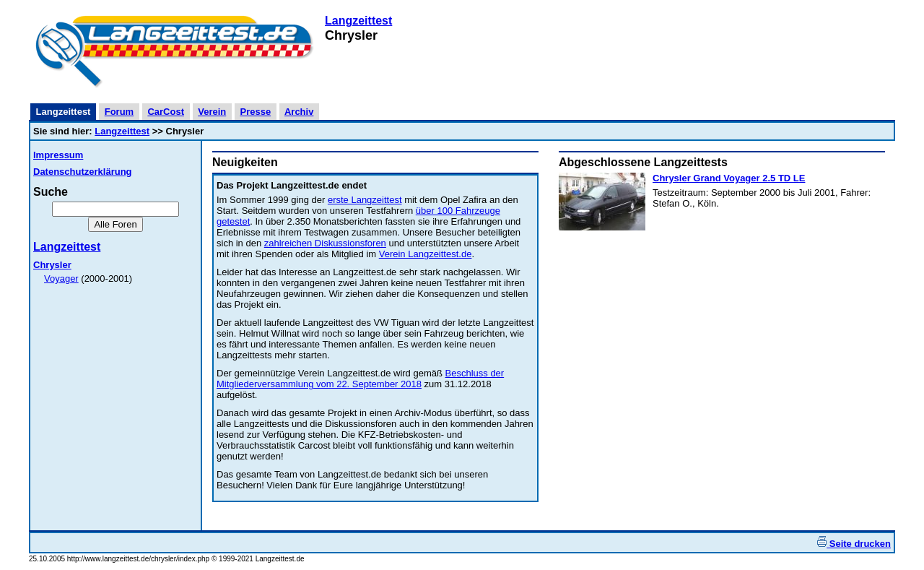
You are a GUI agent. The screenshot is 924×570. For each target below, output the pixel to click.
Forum (119, 112)
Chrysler (52, 265)
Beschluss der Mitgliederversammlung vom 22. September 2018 (360, 379)
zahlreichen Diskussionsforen (325, 243)
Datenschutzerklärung (83, 172)
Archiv (299, 112)
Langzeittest (358, 21)
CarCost (166, 112)
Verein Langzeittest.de (426, 254)
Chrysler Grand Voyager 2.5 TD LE (729, 178)
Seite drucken (854, 544)
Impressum (58, 155)
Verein (212, 112)
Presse (256, 112)
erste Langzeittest (365, 200)
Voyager (61, 278)
